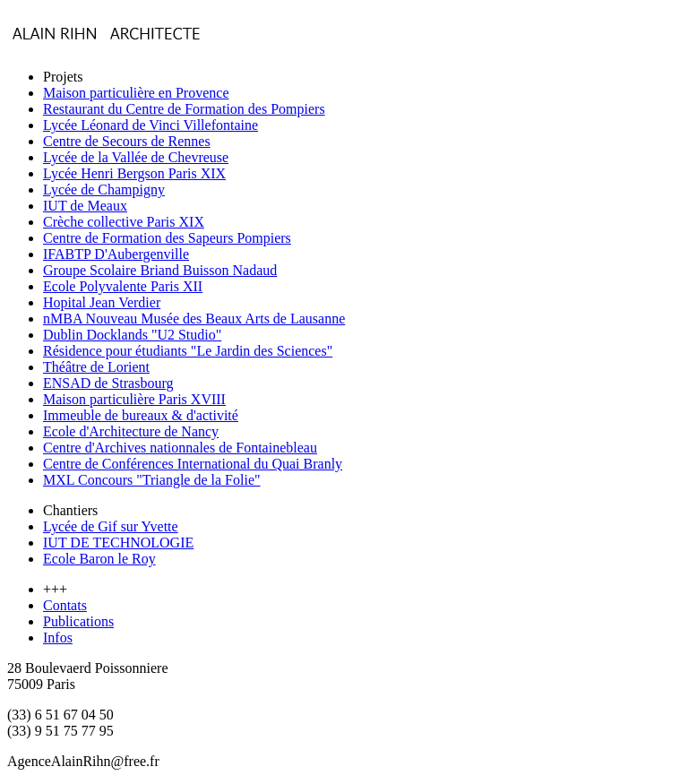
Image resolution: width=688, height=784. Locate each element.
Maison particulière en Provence (136, 93)
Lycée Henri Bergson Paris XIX (134, 173)
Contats (65, 605)
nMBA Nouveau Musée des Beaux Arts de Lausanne (194, 319)
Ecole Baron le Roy (99, 559)
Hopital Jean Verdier (102, 302)
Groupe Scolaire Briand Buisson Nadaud (160, 270)
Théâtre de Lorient (96, 367)
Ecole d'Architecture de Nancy (131, 431)
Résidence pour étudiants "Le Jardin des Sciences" (188, 351)
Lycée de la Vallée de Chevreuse (136, 157)
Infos (58, 638)
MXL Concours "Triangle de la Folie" (152, 480)
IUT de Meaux (85, 206)
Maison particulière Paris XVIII (134, 399)
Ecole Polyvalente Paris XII (123, 286)
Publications (78, 621)
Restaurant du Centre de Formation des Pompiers (184, 109)
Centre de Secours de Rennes (127, 141)
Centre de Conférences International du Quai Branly (193, 464)
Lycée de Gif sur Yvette (111, 526)
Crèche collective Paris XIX (124, 222)
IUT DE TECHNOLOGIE (118, 543)
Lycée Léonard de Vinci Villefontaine (150, 125)
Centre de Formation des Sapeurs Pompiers (167, 238)
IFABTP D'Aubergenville (116, 254)
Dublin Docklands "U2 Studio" (132, 335)
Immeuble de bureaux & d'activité (141, 415)
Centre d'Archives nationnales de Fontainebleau (180, 448)
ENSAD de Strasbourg (108, 383)
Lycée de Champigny (104, 190)
